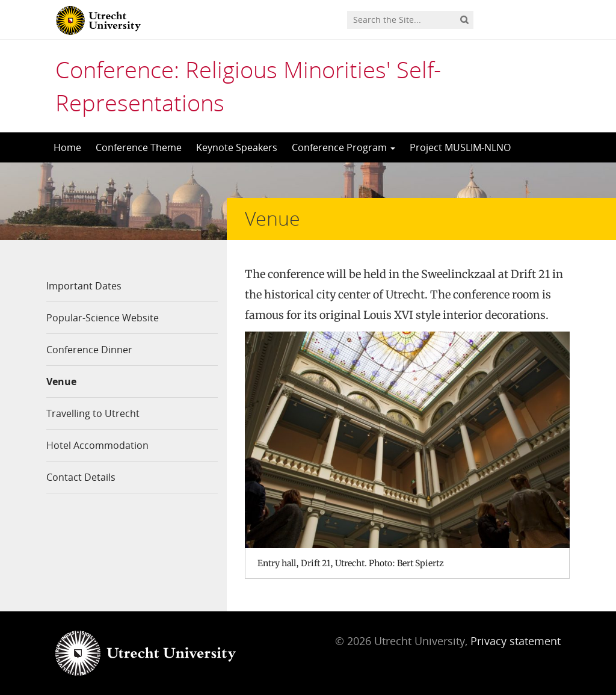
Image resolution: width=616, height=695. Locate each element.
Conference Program (343, 147)
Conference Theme (139, 147)
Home (67, 147)
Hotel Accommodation (97, 445)
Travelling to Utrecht (93, 413)
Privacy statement (516, 641)
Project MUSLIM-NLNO (460, 147)
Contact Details (81, 477)
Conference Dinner (89, 350)
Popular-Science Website (103, 318)
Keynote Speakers (237, 147)
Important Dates (84, 286)
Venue (61, 381)
